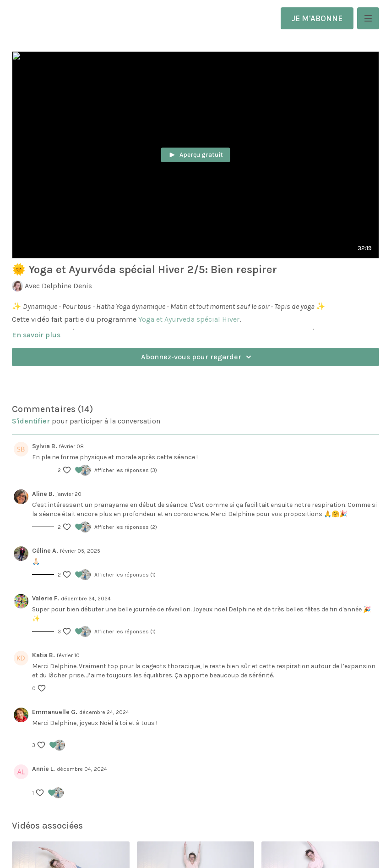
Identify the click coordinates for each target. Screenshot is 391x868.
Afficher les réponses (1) (125, 575)
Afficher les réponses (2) (126, 527)
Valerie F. (46, 598)
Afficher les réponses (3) (126, 470)
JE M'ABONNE (317, 18)
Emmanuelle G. (55, 712)
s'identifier (31, 421)
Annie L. (43, 769)
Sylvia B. (45, 446)
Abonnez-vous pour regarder (198, 357)
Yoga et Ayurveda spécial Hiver (189, 319)
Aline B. (43, 494)
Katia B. (43, 655)
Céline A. (45, 551)
